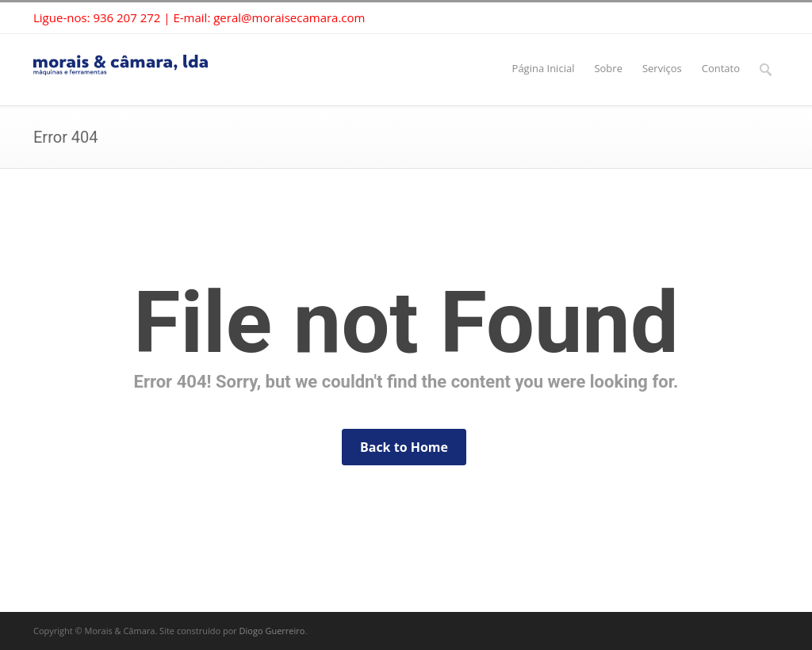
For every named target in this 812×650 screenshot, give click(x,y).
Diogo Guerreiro (272, 631)
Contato (721, 68)
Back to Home (404, 447)
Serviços (662, 68)
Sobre (608, 68)
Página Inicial (544, 68)
